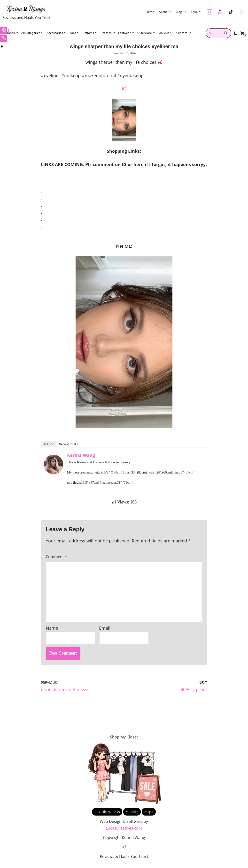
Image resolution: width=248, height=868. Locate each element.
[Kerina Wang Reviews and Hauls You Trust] (26, 13)
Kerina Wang (81, 458)
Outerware (146, 33)
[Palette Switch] (236, 33)
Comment (56, 559)
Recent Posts (68, 446)
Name (52, 631)
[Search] (226, 33)
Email (105, 631)
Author (48, 446)
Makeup (166, 33)
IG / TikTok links (107, 815)
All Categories (33, 33)
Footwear (126, 33)
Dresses (108, 33)
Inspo (149, 815)
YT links (132, 815)
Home (150, 12)
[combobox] (213, 33)
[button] (170, 12)
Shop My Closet (124, 741)
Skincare (183, 33)
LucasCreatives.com (124, 832)
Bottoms (90, 33)
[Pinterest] (5, 31)
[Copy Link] (4, 38)
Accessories (57, 33)
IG (124, 89)
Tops (75, 33)
